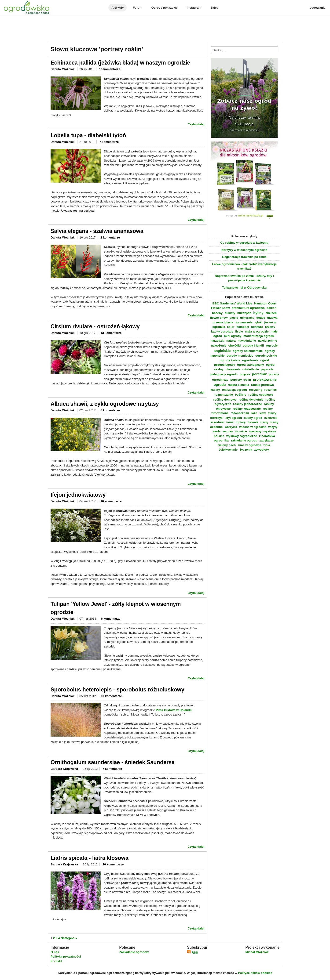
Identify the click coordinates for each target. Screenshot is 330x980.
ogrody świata (230, 360)
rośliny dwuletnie (251, 400)
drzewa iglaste (223, 322)
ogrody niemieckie (240, 356)
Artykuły (117, 8)
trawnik (253, 422)
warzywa (231, 427)
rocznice (271, 390)
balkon (271, 308)
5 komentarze (110, 410)
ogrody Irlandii (253, 345)
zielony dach (227, 445)
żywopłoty (262, 450)
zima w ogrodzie (249, 445)
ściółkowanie (228, 450)
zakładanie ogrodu (244, 440)
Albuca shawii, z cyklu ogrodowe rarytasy (105, 404)
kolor (231, 327)
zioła (267, 445)
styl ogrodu (234, 418)
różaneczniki (240, 413)
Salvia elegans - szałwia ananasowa (97, 231)
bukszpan (244, 313)
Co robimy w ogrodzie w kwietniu (244, 243)
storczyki (217, 418)
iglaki (258, 322)
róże (254, 413)
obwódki (235, 345)
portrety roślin (241, 380)
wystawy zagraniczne (242, 436)
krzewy (270, 327)
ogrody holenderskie (248, 351)
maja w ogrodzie (257, 331)
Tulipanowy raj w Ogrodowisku (244, 287)
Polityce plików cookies (255, 973)
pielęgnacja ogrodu (224, 374)
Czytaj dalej (196, 124)
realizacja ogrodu (234, 390)
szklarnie (271, 418)
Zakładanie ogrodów (134, 952)
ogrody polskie (266, 356)
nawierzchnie (268, 341)
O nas (55, 952)
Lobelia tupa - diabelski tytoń (88, 135)
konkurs (257, 327)
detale (261, 318)
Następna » (69, 938)
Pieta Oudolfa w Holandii (174, 710)
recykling (256, 390)
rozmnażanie (224, 395)
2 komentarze (110, 237)
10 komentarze (110, 69)
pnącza (245, 374)
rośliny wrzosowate (247, 409)
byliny (258, 313)
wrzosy (228, 431)
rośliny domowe (225, 400)
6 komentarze (111, 619)
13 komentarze (111, 333)
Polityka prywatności (66, 956)
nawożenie (219, 345)
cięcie (234, 318)
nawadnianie (247, 341)
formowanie (244, 322)
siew (262, 413)
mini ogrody (233, 336)
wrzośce (241, 431)
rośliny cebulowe (261, 395)
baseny (217, 313)
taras (230, 422)
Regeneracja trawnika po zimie (244, 257)
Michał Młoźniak (257, 952)
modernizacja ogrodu (259, 336)
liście (239, 331)
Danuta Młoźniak (63, 69)
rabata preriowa (262, 385)
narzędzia (217, 341)
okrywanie (233, 369)
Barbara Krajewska (64, 769)
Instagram (194, 8)
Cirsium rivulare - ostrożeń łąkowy (95, 326)
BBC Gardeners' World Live (232, 303)
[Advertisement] (165, 29)
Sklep (214, 8)
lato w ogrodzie (222, 331)
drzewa (272, 318)
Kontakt (56, 961)
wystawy (255, 431)
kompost (243, 327)
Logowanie (318, 8)
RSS (192, 953)
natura (231, 341)
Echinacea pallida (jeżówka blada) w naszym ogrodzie (120, 63)
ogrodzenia (250, 360)
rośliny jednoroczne (247, 404)
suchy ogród (253, 418)
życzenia (246, 450)
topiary (240, 422)
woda (217, 431)
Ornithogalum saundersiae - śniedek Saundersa (113, 762)
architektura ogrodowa (248, 308)
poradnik (259, 374)
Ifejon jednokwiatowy (78, 495)
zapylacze (266, 440)
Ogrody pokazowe (165, 8)
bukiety (230, 313)
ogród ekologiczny (251, 365)
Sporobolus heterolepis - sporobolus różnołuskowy (117, 690)
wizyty (273, 427)
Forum (137, 8)
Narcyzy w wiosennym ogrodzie (244, 250)
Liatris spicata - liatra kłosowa (90, 858)
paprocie (267, 369)
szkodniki (217, 422)
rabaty (215, 390)
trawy (264, 422)
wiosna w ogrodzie (253, 427)
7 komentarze (109, 142)
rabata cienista (238, 385)
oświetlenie (251, 369)
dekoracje (247, 318)
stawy (272, 413)
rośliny (241, 394)
